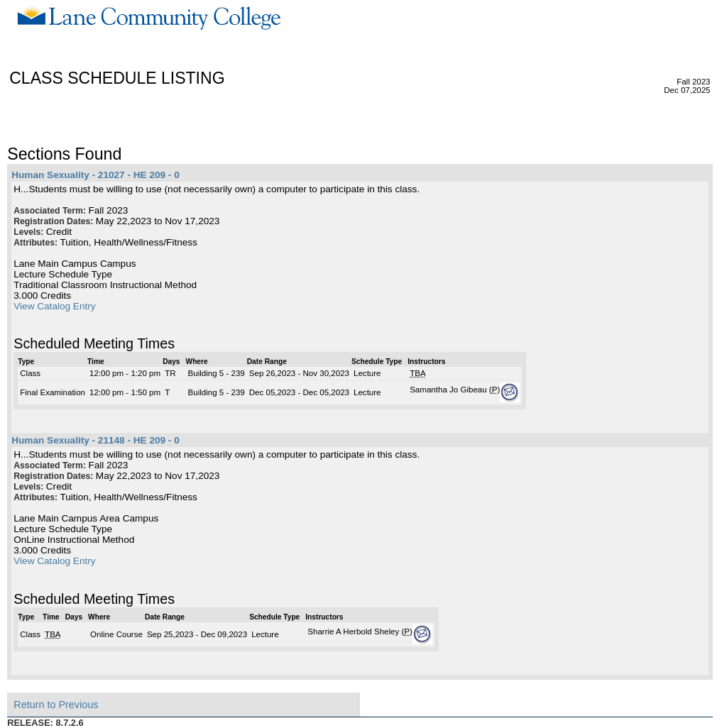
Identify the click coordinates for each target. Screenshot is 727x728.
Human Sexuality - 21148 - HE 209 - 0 (95, 440)
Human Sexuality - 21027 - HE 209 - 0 (95, 175)
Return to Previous (56, 705)
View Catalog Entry (54, 306)
